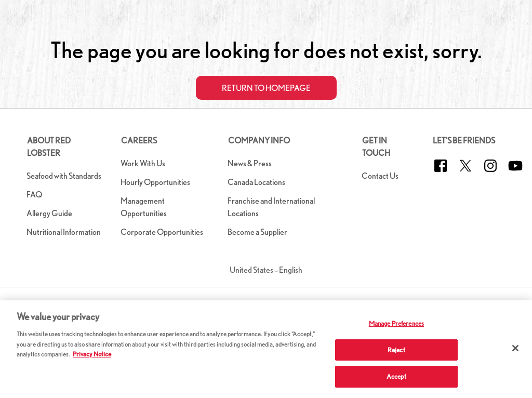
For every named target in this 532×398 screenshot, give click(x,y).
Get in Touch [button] (376, 147)
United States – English (266, 270)
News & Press (250, 163)
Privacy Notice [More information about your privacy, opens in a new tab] (92, 354)
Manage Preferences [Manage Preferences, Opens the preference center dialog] (396, 323)
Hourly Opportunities (155, 182)
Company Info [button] (259, 141)
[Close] (515, 348)
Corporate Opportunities (162, 232)
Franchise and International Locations (271, 207)
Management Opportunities (144, 207)
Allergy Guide (49, 213)
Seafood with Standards (64, 176)
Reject (396, 350)
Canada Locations (256, 182)
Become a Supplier (257, 232)
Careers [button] (139, 141)
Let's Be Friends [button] (464, 141)
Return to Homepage (266, 88)
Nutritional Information (64, 232)
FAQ (34, 195)
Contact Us (380, 176)
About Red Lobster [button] (49, 147)
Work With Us (143, 163)
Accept (396, 376)
